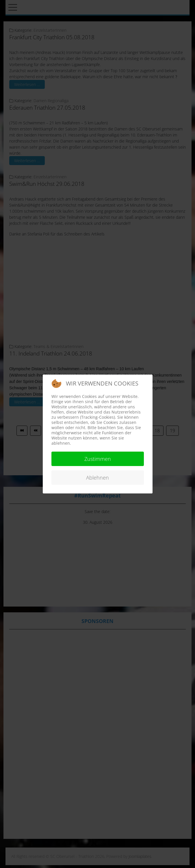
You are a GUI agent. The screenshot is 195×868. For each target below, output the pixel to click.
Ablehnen (97, 478)
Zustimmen (98, 459)
